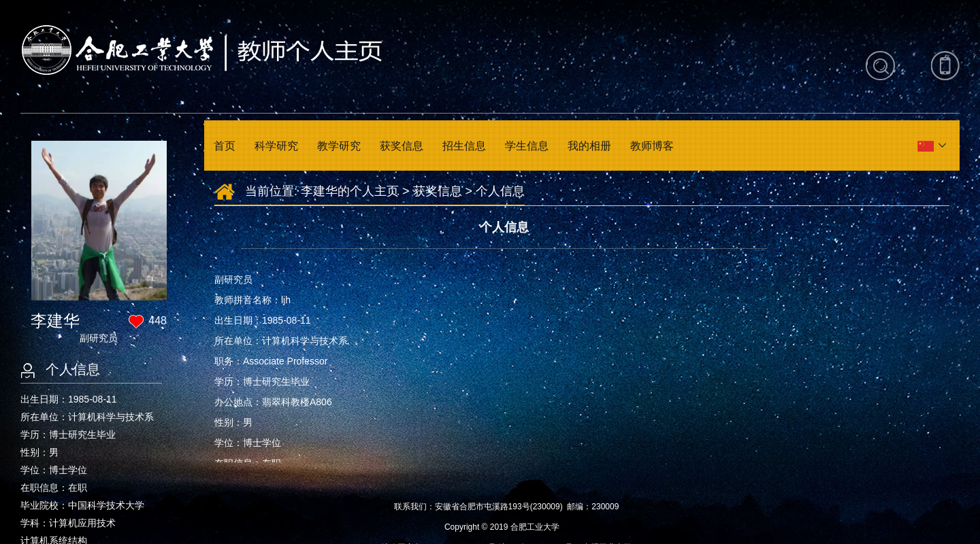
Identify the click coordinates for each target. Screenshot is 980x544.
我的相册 (589, 146)
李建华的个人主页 (350, 191)
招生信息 (464, 146)
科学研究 (276, 146)
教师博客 (652, 146)
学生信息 (527, 146)
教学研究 (339, 146)
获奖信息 (402, 146)
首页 (225, 146)
